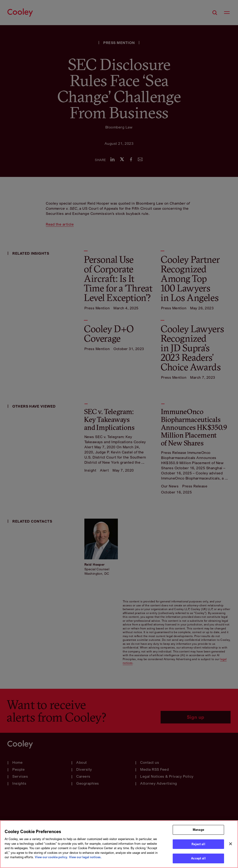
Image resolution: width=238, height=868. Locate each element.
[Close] (231, 844)
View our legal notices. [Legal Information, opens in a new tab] (85, 857)
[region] (119, 844)
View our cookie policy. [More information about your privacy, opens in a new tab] (51, 857)
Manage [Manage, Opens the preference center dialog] (198, 830)
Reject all (198, 844)
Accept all (198, 858)
